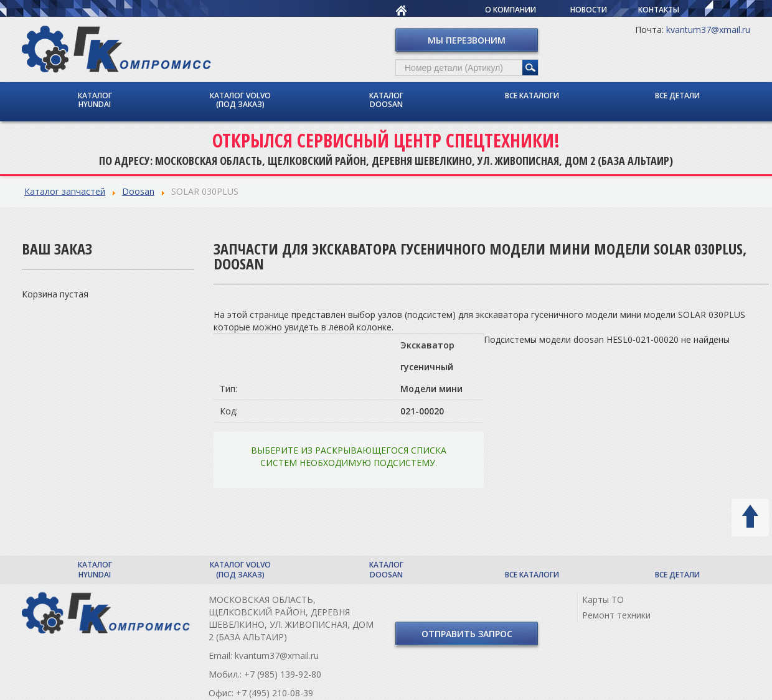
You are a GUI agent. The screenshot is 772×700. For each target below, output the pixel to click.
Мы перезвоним (467, 40)
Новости (589, 10)
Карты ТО (603, 600)
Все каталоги (532, 96)
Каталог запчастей (65, 191)
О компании (511, 10)
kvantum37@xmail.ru (708, 30)
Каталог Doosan (386, 100)
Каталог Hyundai (95, 100)
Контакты (659, 10)
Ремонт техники (616, 615)
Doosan (138, 191)
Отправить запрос (467, 634)
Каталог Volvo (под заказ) (240, 100)
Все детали (677, 96)
